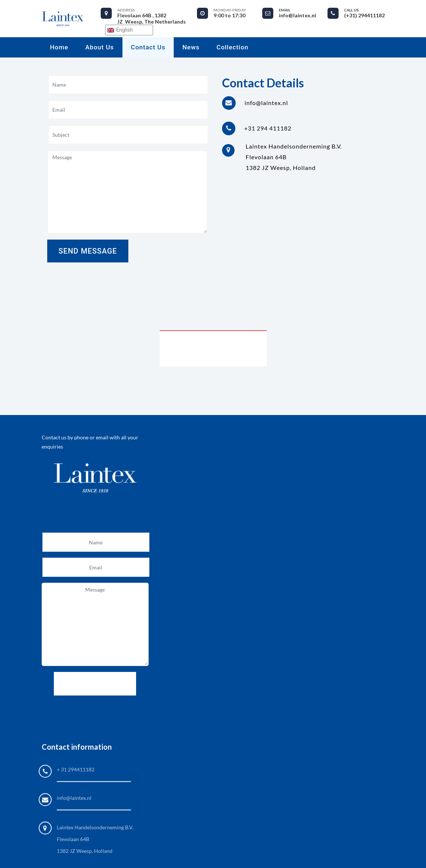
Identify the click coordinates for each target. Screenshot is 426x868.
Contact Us (148, 47)
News (191, 47)
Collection (233, 47)
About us (100, 47)
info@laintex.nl (74, 798)
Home (59, 47)
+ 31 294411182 (76, 769)
